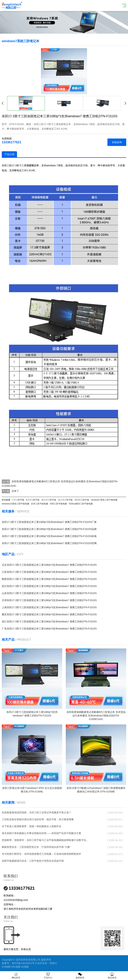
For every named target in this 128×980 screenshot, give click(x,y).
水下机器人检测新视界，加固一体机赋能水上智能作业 (32, 826)
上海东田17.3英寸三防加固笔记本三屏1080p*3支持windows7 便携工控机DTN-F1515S (49, 607)
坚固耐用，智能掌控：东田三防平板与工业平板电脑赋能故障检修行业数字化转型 (45, 840)
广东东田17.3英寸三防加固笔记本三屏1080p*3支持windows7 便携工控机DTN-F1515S (49, 629)
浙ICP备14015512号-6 (24, 963)
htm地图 (16, 967)
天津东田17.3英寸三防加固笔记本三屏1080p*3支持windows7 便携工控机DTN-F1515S (49, 600)
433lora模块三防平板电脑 (81, 504)
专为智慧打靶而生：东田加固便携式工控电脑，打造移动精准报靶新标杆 (41, 854)
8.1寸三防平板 (33, 500)
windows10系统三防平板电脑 (16, 504)
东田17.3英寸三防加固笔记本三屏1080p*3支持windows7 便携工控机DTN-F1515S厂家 (49, 522)
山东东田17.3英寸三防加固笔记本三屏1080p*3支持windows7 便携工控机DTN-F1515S (49, 593)
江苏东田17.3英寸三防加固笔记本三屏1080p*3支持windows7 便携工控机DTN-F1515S (49, 572)
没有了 (15, 491)
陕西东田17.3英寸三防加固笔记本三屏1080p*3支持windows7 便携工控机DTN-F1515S (49, 579)
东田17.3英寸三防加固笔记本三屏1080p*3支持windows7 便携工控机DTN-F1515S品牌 (49, 529)
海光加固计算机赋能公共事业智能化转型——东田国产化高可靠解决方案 (41, 833)
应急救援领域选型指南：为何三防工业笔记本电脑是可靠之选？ (37, 812)
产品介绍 (9, 154)
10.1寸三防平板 (49, 500)
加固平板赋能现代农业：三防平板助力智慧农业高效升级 (33, 861)
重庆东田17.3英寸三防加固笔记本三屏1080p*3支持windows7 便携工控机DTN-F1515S (49, 614)
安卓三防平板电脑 (40, 504)
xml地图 (6, 967)
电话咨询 (112, 976)
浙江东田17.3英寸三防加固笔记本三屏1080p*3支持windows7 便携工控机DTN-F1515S (49, 622)
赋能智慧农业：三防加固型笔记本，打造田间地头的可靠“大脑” (36, 847)
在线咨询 (117, 142)
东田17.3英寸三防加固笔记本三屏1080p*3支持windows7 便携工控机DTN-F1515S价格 (49, 536)
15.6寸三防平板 (82, 500)
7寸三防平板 (18, 500)
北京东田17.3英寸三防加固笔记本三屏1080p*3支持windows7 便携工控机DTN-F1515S (49, 565)
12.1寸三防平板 (65, 500)
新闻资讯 (80, 976)
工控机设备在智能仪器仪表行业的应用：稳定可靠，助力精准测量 (38, 819)
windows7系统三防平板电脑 (104, 500)
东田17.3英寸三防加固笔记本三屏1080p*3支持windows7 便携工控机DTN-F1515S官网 (49, 543)
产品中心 (48, 976)
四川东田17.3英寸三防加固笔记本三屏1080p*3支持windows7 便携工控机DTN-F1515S (49, 586)
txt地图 (25, 967)
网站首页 (16, 976)
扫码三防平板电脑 (58, 504)
